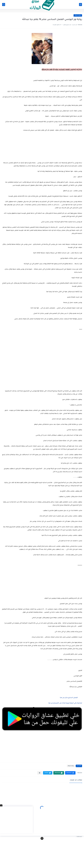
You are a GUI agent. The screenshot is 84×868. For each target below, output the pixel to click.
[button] (70, 773)
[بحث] (4, 5)
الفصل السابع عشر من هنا (69, 698)
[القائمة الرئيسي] (80, 5)
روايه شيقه (78, 15)
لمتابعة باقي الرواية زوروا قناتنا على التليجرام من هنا (65, 703)
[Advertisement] (42, 368)
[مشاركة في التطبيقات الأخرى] (40, 773)
